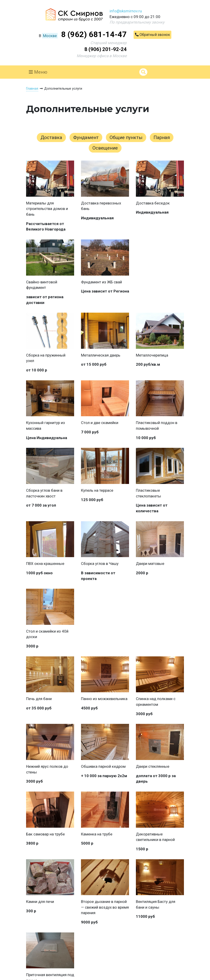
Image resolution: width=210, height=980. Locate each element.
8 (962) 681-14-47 (94, 34)
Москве (50, 36)
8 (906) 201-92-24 (106, 49)
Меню (38, 72)
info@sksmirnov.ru (126, 11)
